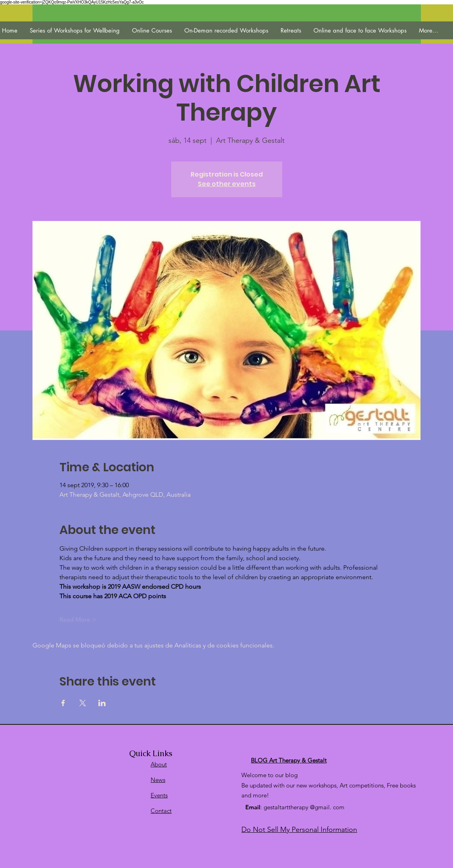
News (158, 780)
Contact (161, 811)
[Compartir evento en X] (83, 703)
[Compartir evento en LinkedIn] (102, 703)
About (159, 764)
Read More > (78, 619)
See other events (227, 184)
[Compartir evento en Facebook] (63, 703)
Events (159, 795)
